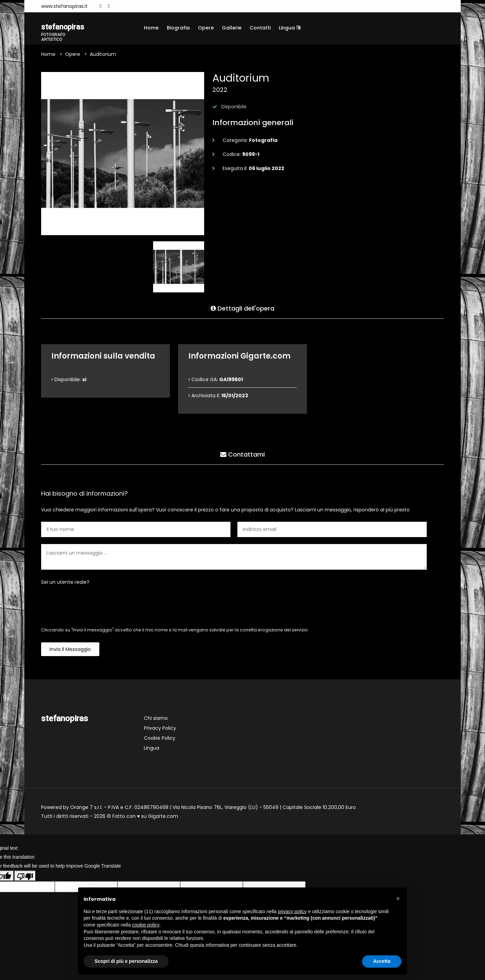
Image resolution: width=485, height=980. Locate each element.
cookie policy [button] (146, 925)
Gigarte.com (163, 817)
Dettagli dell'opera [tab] (242, 308)
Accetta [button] (382, 961)
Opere (206, 28)
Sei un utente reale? (65, 583)
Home (151, 28)
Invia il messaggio (70, 650)
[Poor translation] (25, 876)
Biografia (178, 28)
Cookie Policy (160, 739)
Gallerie (232, 28)
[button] (398, 898)
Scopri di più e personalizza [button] (126, 961)
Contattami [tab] (242, 454)
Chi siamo (156, 719)
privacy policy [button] (292, 911)
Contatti (260, 28)
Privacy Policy (160, 729)
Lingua (290, 28)
